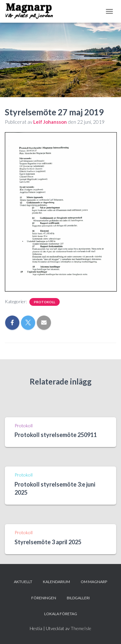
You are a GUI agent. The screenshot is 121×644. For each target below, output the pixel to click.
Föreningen (44, 598)
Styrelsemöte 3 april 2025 (48, 542)
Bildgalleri (78, 598)
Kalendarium (56, 582)
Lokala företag (61, 614)
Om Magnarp (94, 582)
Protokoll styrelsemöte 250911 (56, 435)
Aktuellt (23, 582)
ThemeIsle (81, 628)
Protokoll (45, 302)
